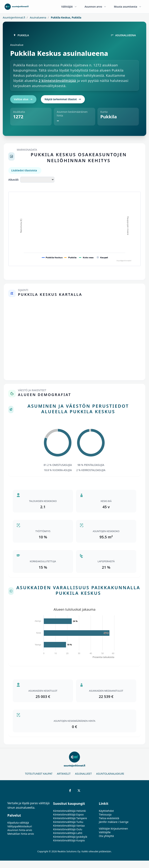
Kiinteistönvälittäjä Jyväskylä (70, 837)
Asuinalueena (38, 17)
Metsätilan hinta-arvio (21, 834)
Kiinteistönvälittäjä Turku (68, 822)
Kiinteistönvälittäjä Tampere (70, 818)
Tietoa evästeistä (109, 818)
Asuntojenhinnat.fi (14, 17)
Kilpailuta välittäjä (18, 823)
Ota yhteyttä (106, 836)
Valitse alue (23, 99)
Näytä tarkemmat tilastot (63, 99)
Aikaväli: (14, 180)
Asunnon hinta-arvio (20, 830)
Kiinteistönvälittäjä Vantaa (69, 826)
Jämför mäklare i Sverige (114, 822)
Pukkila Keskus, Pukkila (66, 17)
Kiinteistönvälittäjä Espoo (68, 814)
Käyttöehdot (106, 811)
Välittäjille (105, 832)
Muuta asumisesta (128, 7)
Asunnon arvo (95, 7)
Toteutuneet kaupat (39, 774)
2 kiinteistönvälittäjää (57, 81)
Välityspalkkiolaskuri (20, 826)
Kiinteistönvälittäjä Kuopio (69, 840)
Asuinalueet (83, 774)
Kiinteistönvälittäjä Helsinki (69, 811)
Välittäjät (69, 7)
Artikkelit (64, 774)
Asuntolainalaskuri (110, 774)
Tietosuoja (105, 814)
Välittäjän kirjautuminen (114, 829)
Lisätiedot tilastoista (24, 170)
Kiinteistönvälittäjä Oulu (68, 829)
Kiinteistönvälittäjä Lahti (68, 833)
